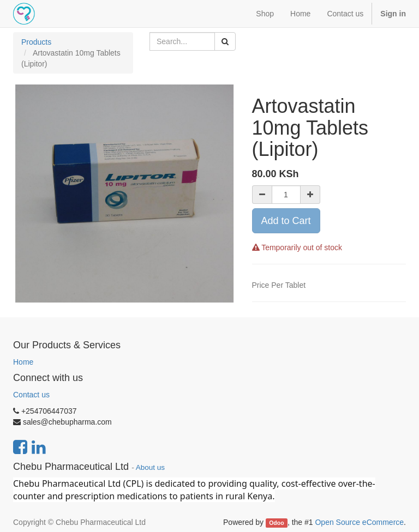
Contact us (31, 395)
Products (36, 42)
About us (150, 467)
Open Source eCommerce (359, 522)
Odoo (276, 523)
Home (23, 362)
